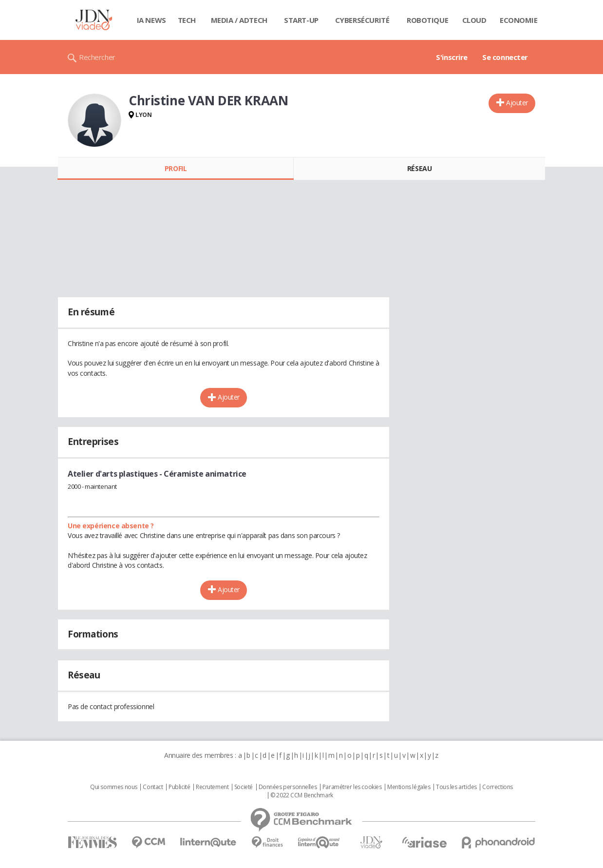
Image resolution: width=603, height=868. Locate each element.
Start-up (301, 20)
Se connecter (505, 57)
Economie (519, 20)
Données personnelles (288, 787)
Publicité (179, 787)
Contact (153, 787)
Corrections (497, 787)
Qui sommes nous (114, 787)
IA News (151, 20)
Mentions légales (409, 787)
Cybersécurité (362, 20)
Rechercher (97, 57)
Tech (187, 20)
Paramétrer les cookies (352, 787)
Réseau (419, 168)
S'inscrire (452, 57)
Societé (244, 787)
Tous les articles (456, 787)
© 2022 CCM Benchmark (302, 795)
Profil (176, 168)
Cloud (474, 20)
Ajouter (517, 103)
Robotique (427, 20)
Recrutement (212, 787)
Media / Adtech (239, 20)
